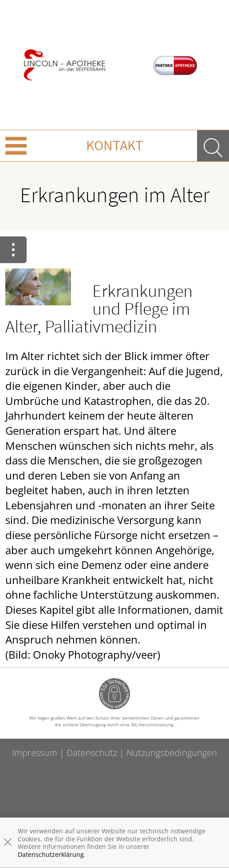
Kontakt (114, 145)
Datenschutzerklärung (51, 854)
